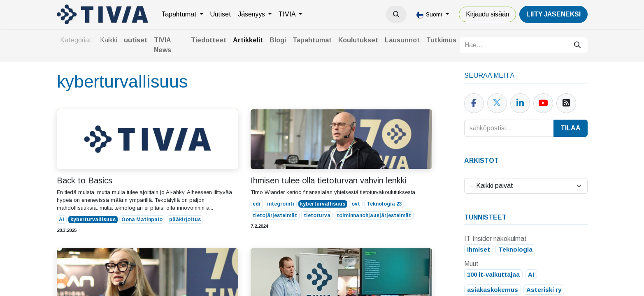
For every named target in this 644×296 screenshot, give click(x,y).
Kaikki (109, 40)
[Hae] (577, 45)
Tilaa (571, 128)
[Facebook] (474, 103)
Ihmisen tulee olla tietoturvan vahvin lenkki (329, 180)
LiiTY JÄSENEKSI (553, 14)
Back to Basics (85, 180)
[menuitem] (182, 14)
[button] (396, 14)
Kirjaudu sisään (487, 14)
